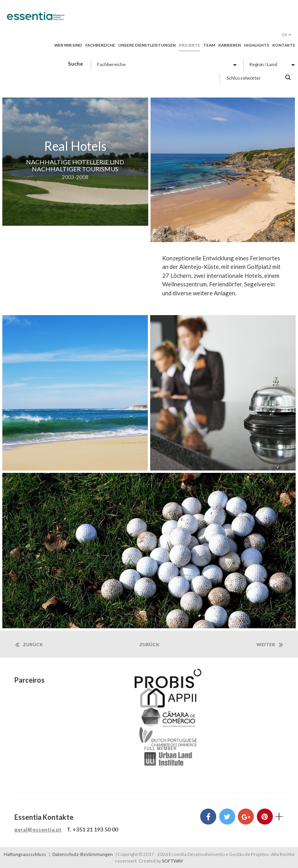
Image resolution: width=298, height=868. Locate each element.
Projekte (190, 45)
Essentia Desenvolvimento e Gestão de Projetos (36, 20)
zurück (149, 644)
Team (209, 45)
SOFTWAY (172, 861)
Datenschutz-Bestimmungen (83, 854)
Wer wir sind (68, 45)
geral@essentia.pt (38, 829)
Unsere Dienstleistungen (147, 45)
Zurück (29, 645)
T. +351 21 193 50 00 (92, 829)
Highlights (257, 45)
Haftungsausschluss (25, 854)
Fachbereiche (100, 45)
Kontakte (284, 45)
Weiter (270, 645)
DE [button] (287, 35)
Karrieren (230, 45)
